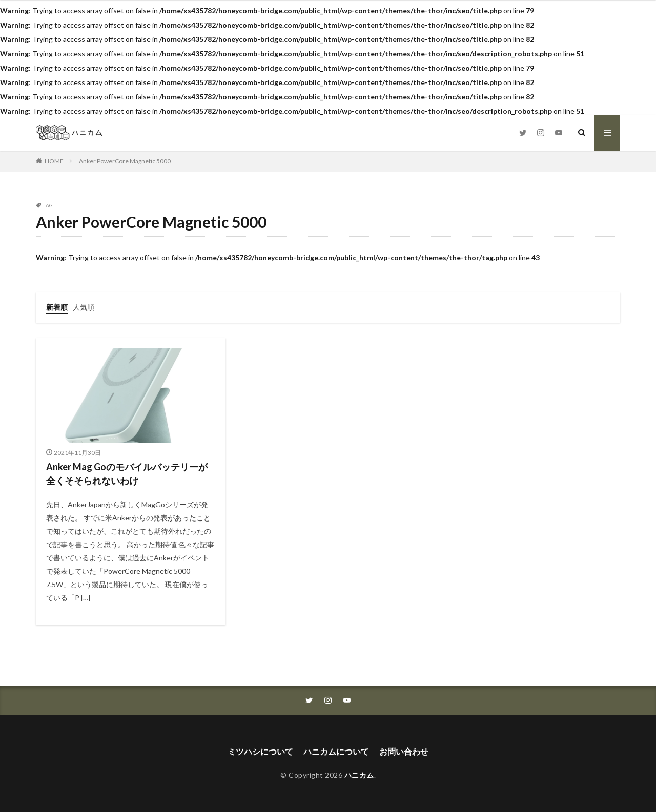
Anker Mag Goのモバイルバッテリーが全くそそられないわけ (127, 474)
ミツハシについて (260, 751)
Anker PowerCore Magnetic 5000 (125, 161)
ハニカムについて (336, 751)
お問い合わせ (404, 751)
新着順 (57, 307)
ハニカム (359, 775)
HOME (54, 161)
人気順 (84, 307)
